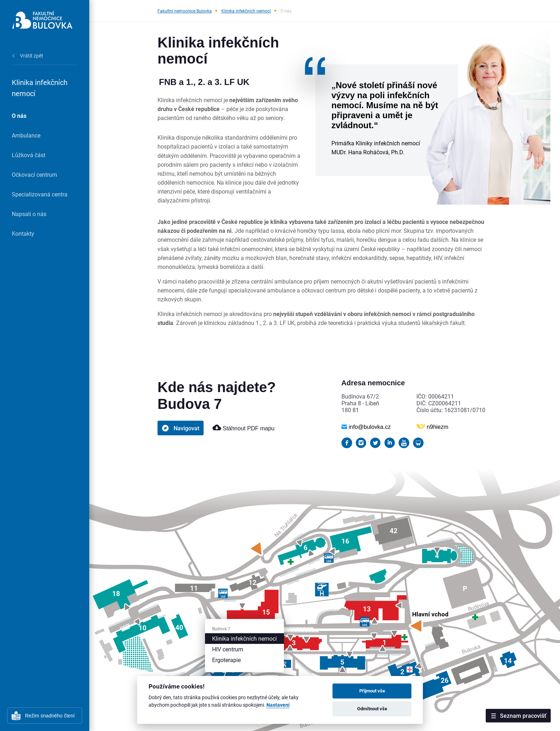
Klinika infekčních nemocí (246, 11)
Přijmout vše (372, 691)
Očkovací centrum (34, 174)
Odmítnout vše (372, 709)
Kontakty (23, 233)
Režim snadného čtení (50, 716)
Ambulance (26, 135)
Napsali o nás (29, 214)
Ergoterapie (226, 660)
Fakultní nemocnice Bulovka (185, 11)
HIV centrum (228, 649)
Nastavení (278, 705)
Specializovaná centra (40, 194)
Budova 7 (221, 629)
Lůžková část (29, 155)
